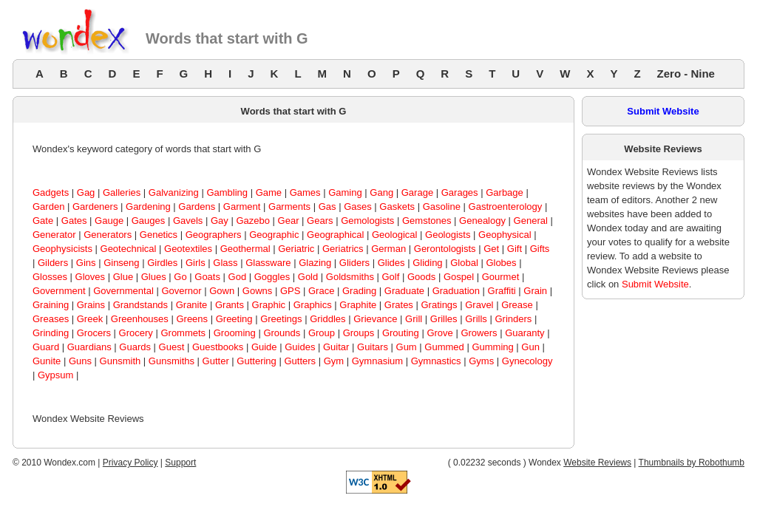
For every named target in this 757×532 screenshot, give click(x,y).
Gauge (109, 221)
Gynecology (527, 361)
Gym (334, 361)
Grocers (94, 333)
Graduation (456, 291)
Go (180, 277)
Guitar (336, 347)
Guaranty (525, 333)
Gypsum (55, 375)
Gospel (459, 277)
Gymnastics (436, 361)
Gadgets (51, 192)
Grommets (183, 333)
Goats (207, 277)
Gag (86, 192)
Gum (407, 347)
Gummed (444, 347)
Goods (421, 277)
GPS (290, 291)
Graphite (358, 305)
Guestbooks (218, 347)
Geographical (335, 235)
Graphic (269, 305)
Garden (48, 207)
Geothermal (245, 249)
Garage (417, 192)
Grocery (136, 333)
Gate (43, 221)
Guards (135, 347)
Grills (476, 319)
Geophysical (505, 235)
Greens (192, 319)
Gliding (427, 263)
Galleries (122, 192)
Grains (91, 305)
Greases (51, 319)
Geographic (274, 235)
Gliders (354, 263)
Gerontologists (445, 249)
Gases (358, 207)
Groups (359, 333)
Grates (399, 305)
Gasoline (442, 207)
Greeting (234, 319)
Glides (391, 263)
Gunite (47, 361)
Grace (321, 291)
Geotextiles (188, 249)
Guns (80, 361)
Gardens (197, 207)
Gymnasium (377, 361)
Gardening (148, 207)
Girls (196, 263)
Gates (74, 221)
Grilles (444, 319)
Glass (225, 263)
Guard (46, 347)
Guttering (256, 361)
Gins (86, 263)
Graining (51, 305)
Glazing (315, 263)
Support (180, 463)
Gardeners (95, 207)
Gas (327, 207)
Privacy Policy (130, 463)
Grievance (375, 319)
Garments (289, 207)
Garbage (505, 192)
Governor (181, 291)
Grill (414, 319)
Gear (289, 221)
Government (59, 291)
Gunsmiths (172, 361)
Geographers (214, 235)
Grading (359, 291)
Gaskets (397, 207)
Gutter (216, 361)
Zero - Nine (686, 74)
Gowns (257, 291)
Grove (439, 333)
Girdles (162, 263)
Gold (308, 277)
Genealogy (482, 221)
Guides (300, 347)
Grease (517, 305)
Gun (530, 347)
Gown (222, 291)
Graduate (404, 291)
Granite (192, 305)
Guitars (373, 347)
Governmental (123, 291)
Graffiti (502, 291)
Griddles (327, 319)
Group (322, 333)
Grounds (282, 333)
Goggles (272, 277)
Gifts (540, 249)
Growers (479, 333)
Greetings (281, 319)
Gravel (479, 305)
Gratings (439, 305)
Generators (108, 235)
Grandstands (140, 305)
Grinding (51, 333)
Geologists (448, 235)
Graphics (313, 305)
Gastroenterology (506, 207)
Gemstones (427, 221)
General (531, 221)
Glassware (268, 263)
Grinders (513, 319)
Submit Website (663, 111)
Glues (154, 277)
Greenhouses (140, 319)
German (388, 249)
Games (305, 192)
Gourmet (501, 277)
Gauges (149, 221)
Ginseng (121, 263)
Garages (460, 192)
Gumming (492, 347)
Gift (515, 249)
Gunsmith (120, 361)
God (238, 277)
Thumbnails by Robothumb (692, 463)
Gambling (227, 192)
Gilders (53, 263)
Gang (381, 192)
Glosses (50, 277)
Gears (320, 221)
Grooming (235, 333)
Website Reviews (597, 463)
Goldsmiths (350, 277)
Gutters (300, 361)
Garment (242, 207)
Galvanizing (174, 192)
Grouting (401, 333)
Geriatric (296, 249)
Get (491, 249)
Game (269, 192)
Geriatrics (343, 249)
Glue (123, 277)
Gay (220, 221)
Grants (230, 305)
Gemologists (367, 221)
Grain (535, 291)
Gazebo (253, 221)
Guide (264, 347)
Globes (501, 263)
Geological (394, 235)
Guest (172, 347)
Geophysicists (62, 249)
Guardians (89, 347)
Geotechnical (129, 249)
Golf (391, 277)
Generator (54, 235)
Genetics (159, 235)
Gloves (90, 277)
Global (464, 263)
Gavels (188, 221)
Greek (90, 319)
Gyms (481, 361)
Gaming (345, 192)
